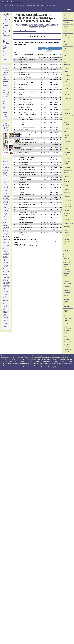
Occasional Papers (67, 154)
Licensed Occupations (68, 108)
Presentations (68, 186)
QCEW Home (32, 25)
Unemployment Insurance (68, 225)
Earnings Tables (67, 70)
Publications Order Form (67, 205)
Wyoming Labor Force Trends (35, 6)
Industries (67, 103)
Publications (67, 200)
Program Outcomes (67, 191)
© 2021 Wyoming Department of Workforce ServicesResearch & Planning (68, 344)
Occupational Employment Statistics (68, 293)
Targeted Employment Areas (68, 213)
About (11, 6)
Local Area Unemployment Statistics (68, 116)
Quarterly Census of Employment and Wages (68, 303)
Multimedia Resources (67, 124)
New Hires (67, 142)
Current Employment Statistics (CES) (68, 52)
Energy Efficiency (67, 93)
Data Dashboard (50, 6)
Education (67, 75)
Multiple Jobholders (67, 130)
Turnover (67, 220)
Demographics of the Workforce (68, 62)
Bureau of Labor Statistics (67, 29)
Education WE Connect (68, 87)
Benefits (66, 22)
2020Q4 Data (43, 25)
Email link (5, 60)
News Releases (19, 6)
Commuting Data (67, 43)
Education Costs (67, 81)
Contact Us (68, 10)
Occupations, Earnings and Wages (68, 170)
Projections (67, 196)
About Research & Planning (67, 16)
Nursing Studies (66, 147)
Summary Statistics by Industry (43, 26)
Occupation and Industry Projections (68, 284)
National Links (66, 136)
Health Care (67, 99)
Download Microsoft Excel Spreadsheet (25, 31)
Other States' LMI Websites (68, 179)
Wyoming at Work (68, 330)
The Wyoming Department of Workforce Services (68, 317)
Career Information (67, 37)
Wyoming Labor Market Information (12, 2)
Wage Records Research (67, 233)
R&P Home (20, 25)
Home (5, 6)
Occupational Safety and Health (68, 161)
